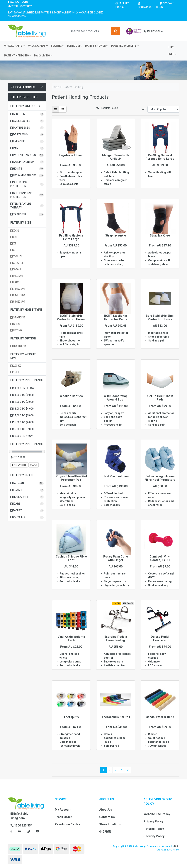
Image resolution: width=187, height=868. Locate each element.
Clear (34, 465)
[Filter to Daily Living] (27, 135)
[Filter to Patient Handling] (27, 155)
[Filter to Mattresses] (27, 128)
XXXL (15, 231)
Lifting (16, 330)
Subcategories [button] (27, 87)
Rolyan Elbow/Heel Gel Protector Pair (71, 478)
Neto (177, 846)
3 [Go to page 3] (116, 770)
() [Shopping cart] (168, 5)
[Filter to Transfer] (27, 214)
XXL (14, 237)
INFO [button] (171, 54)
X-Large (17, 263)
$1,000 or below (22, 388)
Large (16, 282)
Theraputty (71, 717)
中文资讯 (105, 832)
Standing (18, 317)
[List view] (63, 109)
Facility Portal (122, 5)
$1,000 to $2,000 (22, 395)
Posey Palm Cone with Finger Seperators (116, 560)
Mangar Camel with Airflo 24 (116, 157)
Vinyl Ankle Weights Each (71, 639)
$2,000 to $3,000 (22, 402)
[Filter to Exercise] (27, 141)
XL (13, 250)
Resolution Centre (68, 824)
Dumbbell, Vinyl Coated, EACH (160, 558)
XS (13, 244)
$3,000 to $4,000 (22, 409)
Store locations (110, 824)
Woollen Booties (71, 396)
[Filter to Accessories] (27, 121)
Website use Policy (157, 814)
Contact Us (107, 817)
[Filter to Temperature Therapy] (27, 206)
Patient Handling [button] (18, 56)
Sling (15, 324)
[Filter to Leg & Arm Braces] (27, 176)
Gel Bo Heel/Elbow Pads (160, 398)
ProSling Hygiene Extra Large (71, 237)
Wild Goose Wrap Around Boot (116, 398)
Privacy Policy (153, 821)
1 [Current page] (103, 770)
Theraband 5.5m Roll (116, 717)
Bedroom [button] (75, 46)
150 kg (16, 372)
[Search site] (116, 31)
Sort (143, 109)
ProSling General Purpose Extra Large (160, 157)
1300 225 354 (153, 31)
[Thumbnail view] (56, 109)
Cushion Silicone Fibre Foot (71, 558)
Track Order (63, 817)
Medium (17, 276)
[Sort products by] (163, 109)
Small (16, 269)
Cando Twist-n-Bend (160, 717)
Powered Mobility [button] (125, 46)
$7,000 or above (22, 436)
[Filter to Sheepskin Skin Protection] (27, 195)
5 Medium (18, 302)
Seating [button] (57, 46)
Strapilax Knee (160, 235)
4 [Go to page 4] (122, 770)
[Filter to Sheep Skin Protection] (27, 184)
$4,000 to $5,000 (22, 415)
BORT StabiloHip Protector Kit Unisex (71, 317)
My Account (63, 810)
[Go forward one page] (128, 770)
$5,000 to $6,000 (22, 422)
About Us (106, 810)
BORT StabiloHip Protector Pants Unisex (116, 319)
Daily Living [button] (43, 56)
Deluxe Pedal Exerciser (160, 639)
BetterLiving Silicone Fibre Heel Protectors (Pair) (160, 480)
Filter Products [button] (24, 97)
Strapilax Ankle (116, 235)
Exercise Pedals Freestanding (116, 639)
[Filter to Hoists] (27, 169)
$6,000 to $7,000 (22, 429)
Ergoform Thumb (71, 155)
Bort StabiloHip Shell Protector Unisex (160, 317)
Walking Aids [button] (38, 46)
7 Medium (18, 289)
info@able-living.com (20, 816)
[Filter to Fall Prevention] (27, 162)
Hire (171, 47)
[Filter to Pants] (27, 148)
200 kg (16, 366)
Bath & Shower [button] (97, 46)
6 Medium (18, 295)
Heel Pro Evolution (116, 476)
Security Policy (154, 836)
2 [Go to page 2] (110, 770)
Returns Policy (154, 829)
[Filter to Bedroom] (27, 114)
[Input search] (89, 31)
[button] (148, 5)
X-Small (17, 256)
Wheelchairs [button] (14, 46)
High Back (18, 346)
